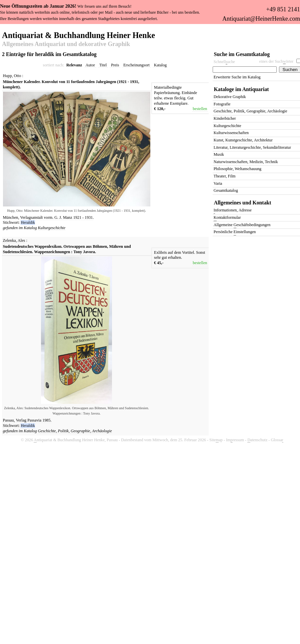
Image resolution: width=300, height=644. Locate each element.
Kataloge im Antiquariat (241, 89)
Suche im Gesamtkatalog (242, 54)
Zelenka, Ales (14, 240)
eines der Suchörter (276, 62)
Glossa (277, 440)
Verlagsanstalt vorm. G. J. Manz (46, 217)
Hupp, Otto (12, 76)
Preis (115, 65)
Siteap (216, 440)
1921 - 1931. (84, 217)
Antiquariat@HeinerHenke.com (261, 19)
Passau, (9, 420)
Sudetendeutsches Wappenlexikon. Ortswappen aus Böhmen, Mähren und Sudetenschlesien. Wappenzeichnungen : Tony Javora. (67, 249)
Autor (90, 65)
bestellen (200, 109)
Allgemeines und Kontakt (243, 203)
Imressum (235, 440)
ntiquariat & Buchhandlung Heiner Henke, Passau (76, 440)
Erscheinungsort (136, 65)
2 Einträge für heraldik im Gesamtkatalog (49, 54)
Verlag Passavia (29, 420)
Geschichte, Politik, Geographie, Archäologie (75, 431)
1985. (47, 420)
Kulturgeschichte (52, 228)
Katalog (160, 65)
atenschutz (257, 440)
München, (11, 217)
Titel (103, 65)
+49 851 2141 (283, 9)
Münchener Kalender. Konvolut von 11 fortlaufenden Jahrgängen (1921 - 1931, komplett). (71, 84)
